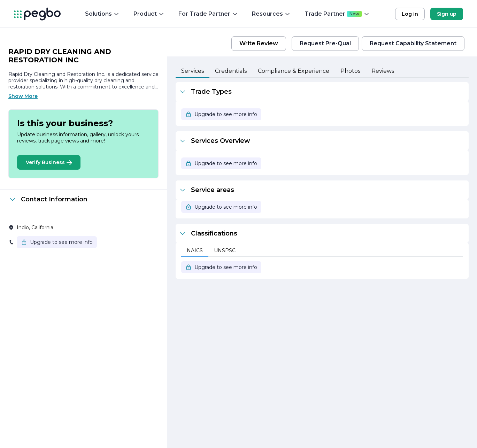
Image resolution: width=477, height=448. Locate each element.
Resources (271, 14)
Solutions (102, 14)
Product (149, 14)
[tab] (193, 71)
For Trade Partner (208, 14)
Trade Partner (337, 14)
